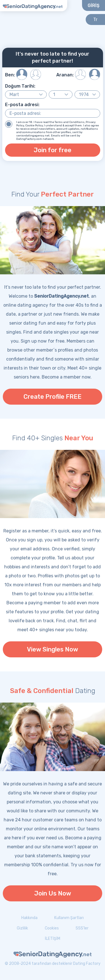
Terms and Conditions (70, 122)
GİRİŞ (94, 5)
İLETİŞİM (53, 939)
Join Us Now (53, 893)
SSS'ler (82, 928)
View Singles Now (53, 649)
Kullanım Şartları (69, 918)
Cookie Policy (34, 126)
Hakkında (29, 918)
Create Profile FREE (53, 397)
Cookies (52, 928)
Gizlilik (22, 928)
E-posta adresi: (22, 105)
